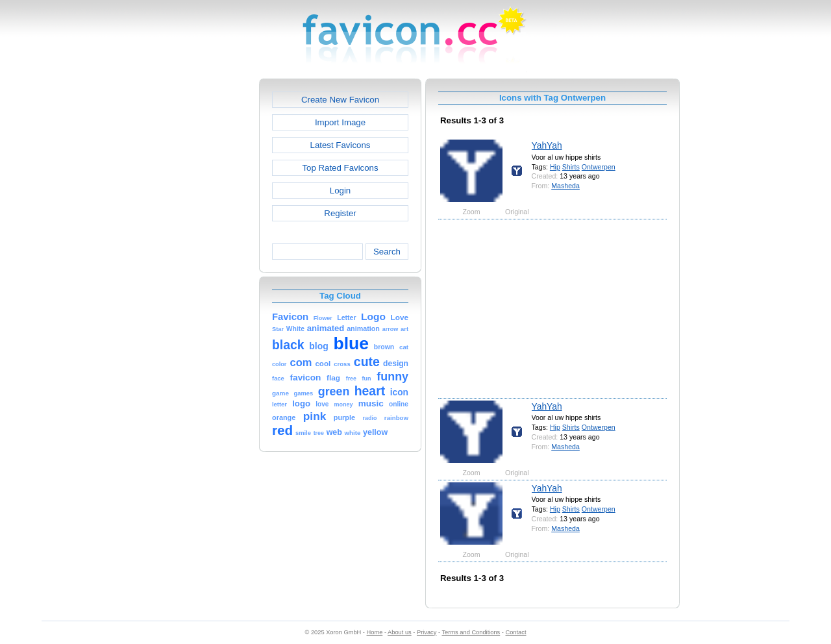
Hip (555, 167)
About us (400, 632)
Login (340, 191)
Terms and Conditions (471, 632)
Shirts (571, 167)
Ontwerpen (599, 167)
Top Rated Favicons (340, 168)
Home (375, 632)
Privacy (427, 632)
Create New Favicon (340, 100)
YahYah (547, 145)
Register (340, 213)
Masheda (565, 186)
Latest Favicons (341, 145)
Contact (516, 632)
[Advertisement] (203, 273)
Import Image (340, 122)
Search (387, 252)
